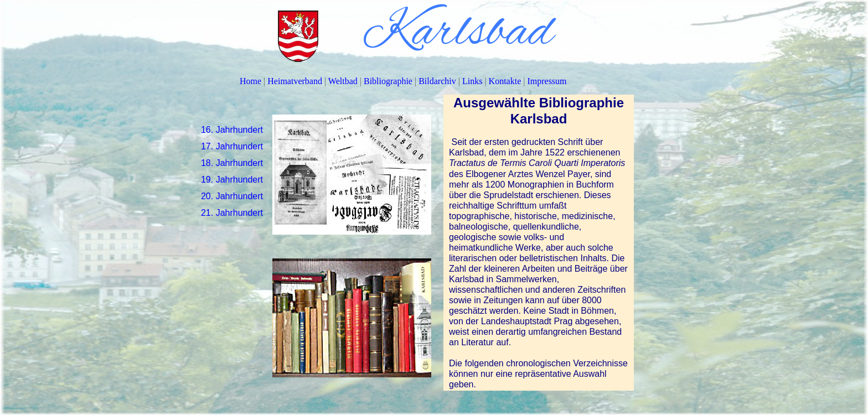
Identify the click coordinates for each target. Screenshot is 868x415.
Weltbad (344, 81)
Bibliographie (389, 81)
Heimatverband (296, 81)
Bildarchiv (438, 81)
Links (473, 81)
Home (252, 81)
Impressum (547, 81)
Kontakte (506, 81)
